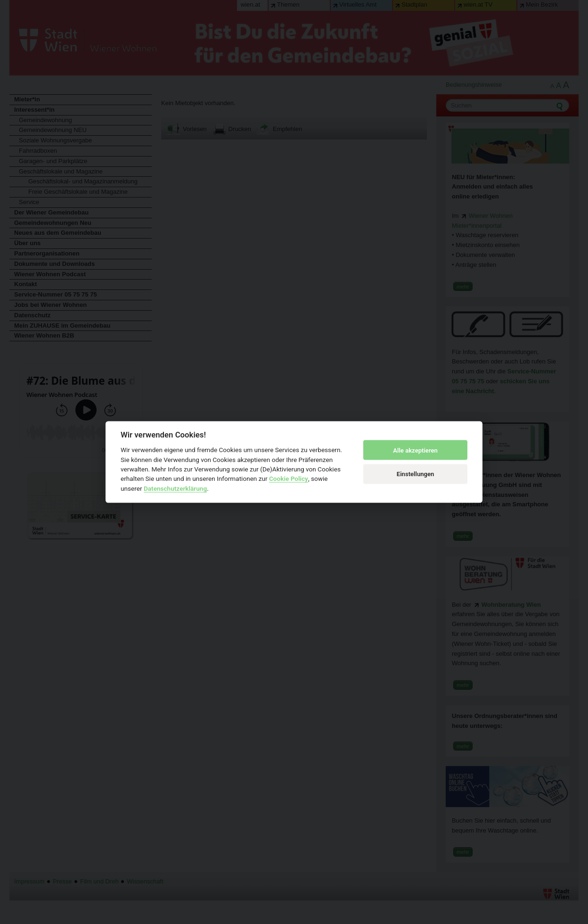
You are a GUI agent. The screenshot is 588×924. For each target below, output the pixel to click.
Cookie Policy (289, 478)
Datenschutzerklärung (175, 488)
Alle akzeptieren (415, 450)
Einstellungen (416, 474)
